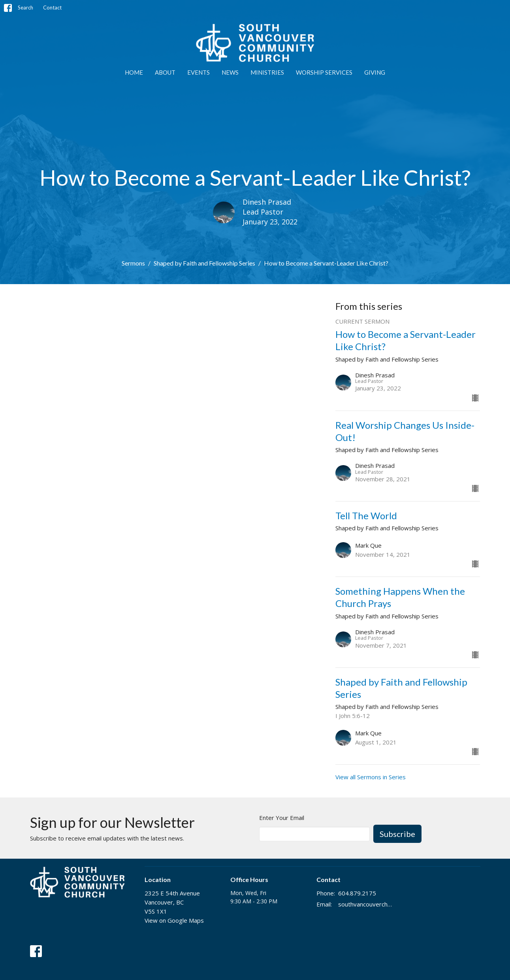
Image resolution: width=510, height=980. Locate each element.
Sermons (133, 263)
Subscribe (397, 834)
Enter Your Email (282, 818)
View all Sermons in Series (371, 777)
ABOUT (165, 72)
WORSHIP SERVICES (324, 72)
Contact (52, 8)
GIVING (375, 72)
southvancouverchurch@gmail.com (366, 904)
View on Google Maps (174, 920)
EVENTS (199, 72)
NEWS (230, 72)
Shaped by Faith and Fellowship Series (204, 263)
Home (134, 72)
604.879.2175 (357, 893)
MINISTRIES (267, 72)
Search (25, 8)
